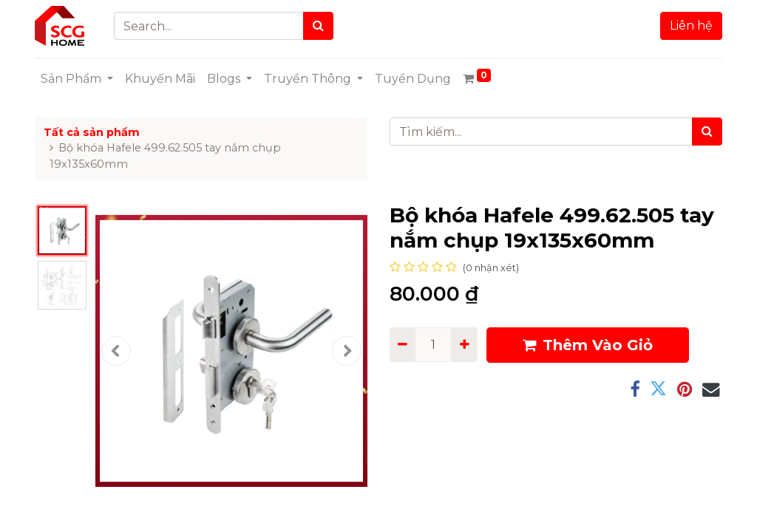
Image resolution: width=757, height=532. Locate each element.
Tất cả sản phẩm (92, 132)
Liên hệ (691, 25)
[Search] (318, 26)
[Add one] (464, 344)
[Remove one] (403, 344)
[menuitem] (160, 79)
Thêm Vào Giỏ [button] (588, 345)
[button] (116, 351)
